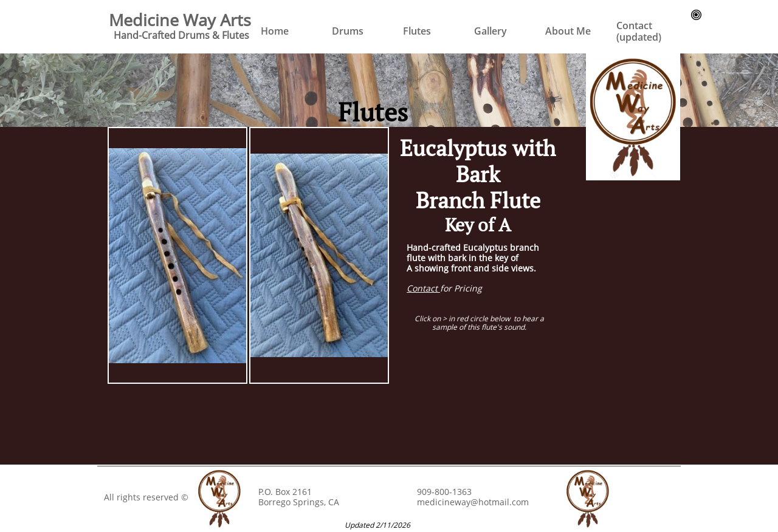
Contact (423, 288)
